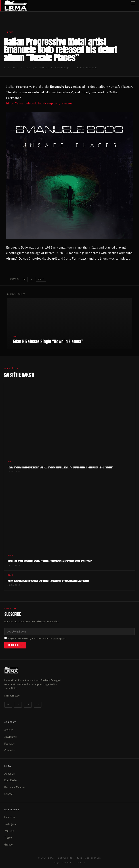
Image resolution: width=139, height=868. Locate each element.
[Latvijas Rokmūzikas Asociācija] (16, 6)
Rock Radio (10, 780)
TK (38, 704)
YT (28, 704)
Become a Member (15, 787)
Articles (9, 730)
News (10, 32)
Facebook (10, 817)
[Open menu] (133, 6)
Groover (9, 845)
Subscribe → (15, 645)
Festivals (10, 744)
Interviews (10, 737)
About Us (10, 774)
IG (18, 704)
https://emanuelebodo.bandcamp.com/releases (39, 103)
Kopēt (41, 279)
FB (24, 279)
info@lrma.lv (12, 696)
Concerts (10, 750)
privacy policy (59, 638)
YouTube (9, 831)
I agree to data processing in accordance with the (35, 639)
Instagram (10, 824)
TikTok (8, 838)
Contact (9, 794)
